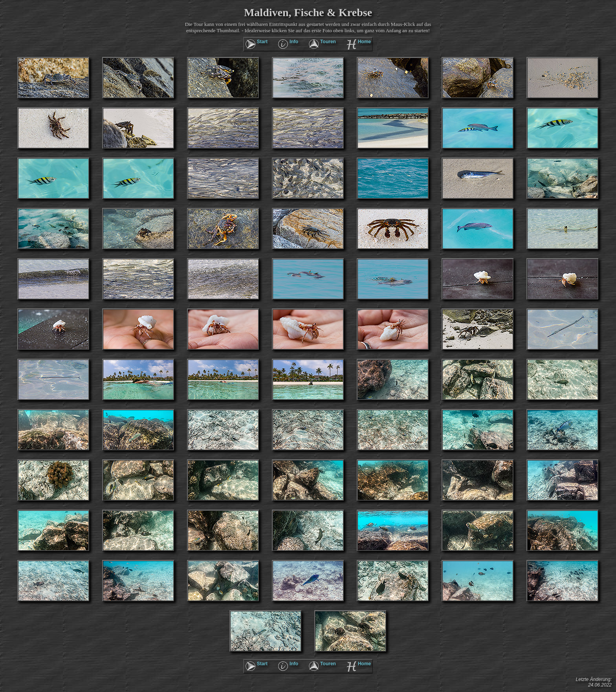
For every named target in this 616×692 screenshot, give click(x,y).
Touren (328, 42)
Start (262, 42)
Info (294, 42)
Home (364, 42)
